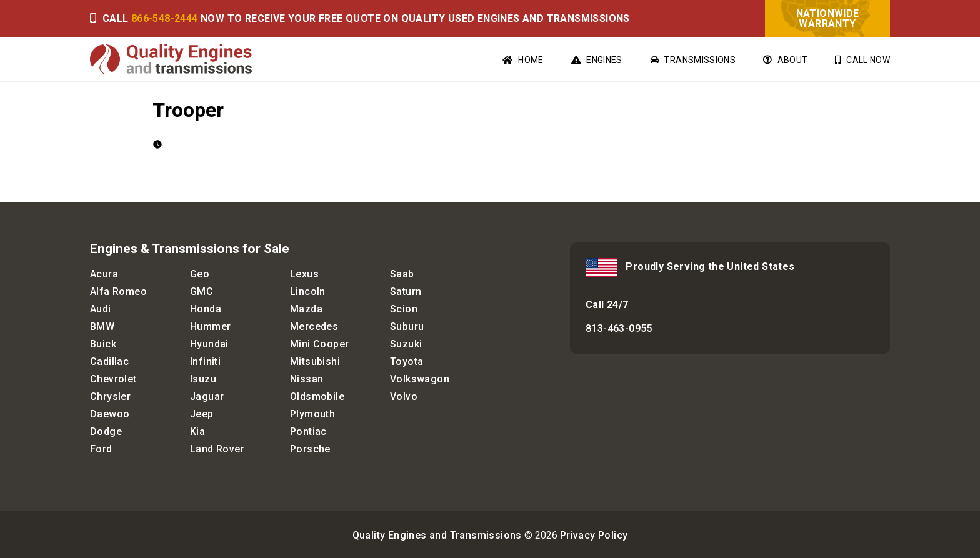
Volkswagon (420, 379)
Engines (597, 60)
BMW (102, 326)
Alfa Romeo (118, 291)
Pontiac (308, 431)
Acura (104, 274)
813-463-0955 (619, 328)
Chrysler (110, 396)
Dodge (106, 431)
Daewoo (110, 414)
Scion (404, 309)
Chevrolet (113, 379)
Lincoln (308, 291)
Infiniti (205, 361)
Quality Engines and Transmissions (437, 535)
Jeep (202, 414)
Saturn (406, 291)
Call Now (862, 60)
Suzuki (406, 344)
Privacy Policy (594, 535)
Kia (197, 431)
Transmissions (693, 60)
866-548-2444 (165, 18)
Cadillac (109, 361)
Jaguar (207, 396)
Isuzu (203, 379)
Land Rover (217, 449)
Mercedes (314, 326)
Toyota (407, 361)
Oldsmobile (317, 396)
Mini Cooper (319, 344)
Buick (103, 344)
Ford (101, 449)
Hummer (210, 326)
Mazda (306, 309)
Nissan (307, 379)
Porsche (310, 449)
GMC (202, 291)
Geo (200, 274)
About (785, 60)
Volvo (404, 396)
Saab (402, 274)
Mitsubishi (315, 361)
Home (523, 60)
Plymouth (312, 414)
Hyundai (209, 344)
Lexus (304, 274)
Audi (101, 309)
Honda (206, 309)
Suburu (407, 326)
